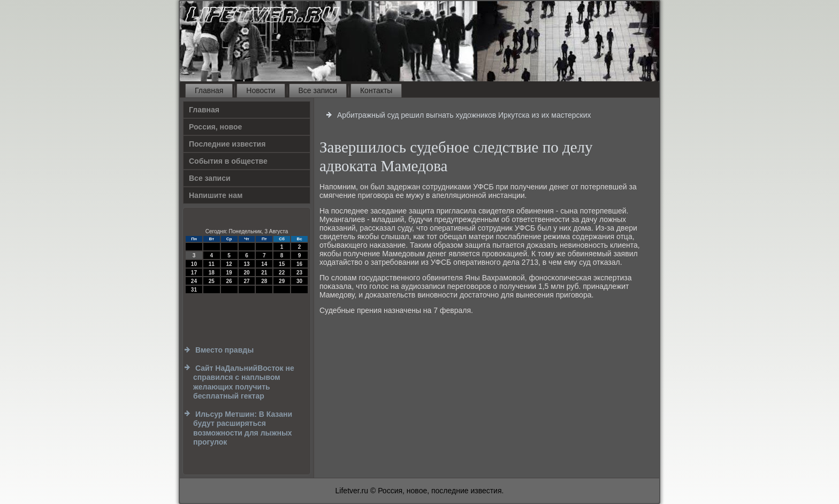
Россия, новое (215, 127)
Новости (261, 90)
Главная (209, 90)
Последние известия (227, 144)
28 (264, 281)
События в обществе (228, 161)
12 (229, 264)
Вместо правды (224, 350)
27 (246, 281)
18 (212, 273)
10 (194, 264)
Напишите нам (216, 195)
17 (194, 273)
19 (229, 273)
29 (282, 281)
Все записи (318, 90)
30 (299, 281)
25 (212, 281)
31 (194, 290)
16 (299, 264)
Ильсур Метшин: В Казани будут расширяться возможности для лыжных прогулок (243, 428)
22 (282, 273)
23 (299, 273)
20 (246, 273)
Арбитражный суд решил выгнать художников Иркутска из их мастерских (464, 115)
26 (229, 281)
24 (194, 281)
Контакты (376, 90)
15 (282, 264)
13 (246, 264)
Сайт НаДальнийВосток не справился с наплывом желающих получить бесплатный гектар (244, 382)
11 (212, 264)
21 (264, 273)
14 (264, 264)
